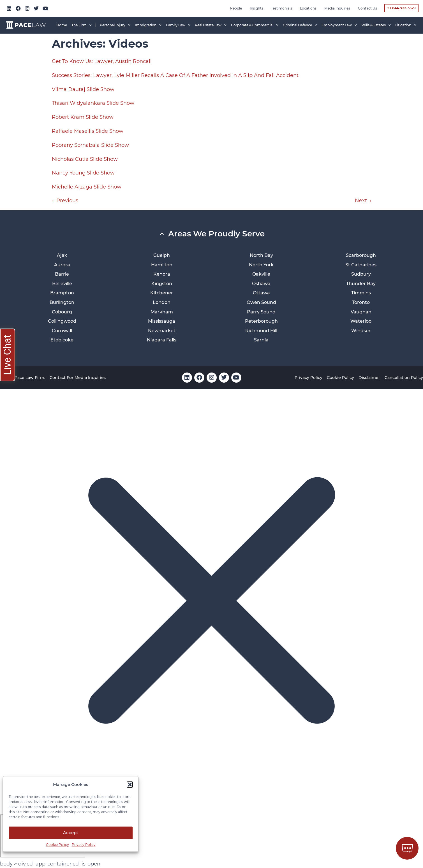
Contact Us (367, 8)
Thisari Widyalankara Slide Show (93, 103)
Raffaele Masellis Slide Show (88, 131)
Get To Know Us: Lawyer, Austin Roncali (102, 61)
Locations (308, 8)
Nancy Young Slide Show (83, 173)
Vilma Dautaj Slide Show (83, 89)
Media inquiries (337, 8)
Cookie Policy (57, 845)
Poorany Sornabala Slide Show (90, 145)
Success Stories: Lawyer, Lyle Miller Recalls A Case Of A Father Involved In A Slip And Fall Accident (175, 75)
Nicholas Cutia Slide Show (85, 159)
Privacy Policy (84, 845)
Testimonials (282, 8)
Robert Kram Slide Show (83, 117)
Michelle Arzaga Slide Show (87, 187)
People (236, 8)
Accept (71, 833)
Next (363, 201)
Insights (256, 8)
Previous (65, 201)
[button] (130, 785)
